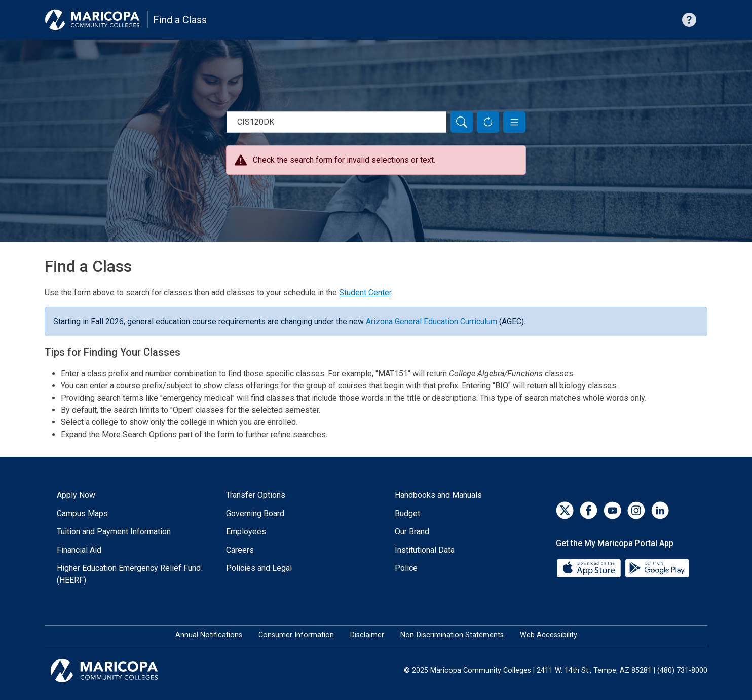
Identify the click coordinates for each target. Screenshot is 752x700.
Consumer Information (296, 635)
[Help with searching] (689, 20)
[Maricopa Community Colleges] (117, 671)
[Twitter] (565, 510)
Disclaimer (367, 635)
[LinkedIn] (660, 510)
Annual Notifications (209, 635)
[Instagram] (636, 510)
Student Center (365, 293)
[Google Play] (657, 568)
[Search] (462, 122)
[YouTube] (612, 510)
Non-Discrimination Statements (452, 635)
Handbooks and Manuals (438, 495)
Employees (246, 532)
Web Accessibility (549, 635)
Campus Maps (82, 513)
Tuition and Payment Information (114, 532)
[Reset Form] (488, 122)
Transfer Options (256, 495)
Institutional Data (425, 550)
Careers (240, 550)
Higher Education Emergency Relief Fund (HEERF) (129, 574)
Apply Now (76, 495)
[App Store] (590, 568)
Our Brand (412, 532)
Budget (407, 513)
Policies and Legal (259, 568)
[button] (514, 122)
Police (406, 568)
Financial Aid (79, 550)
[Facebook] (589, 510)
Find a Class (180, 20)
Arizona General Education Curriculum (431, 321)
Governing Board (255, 513)
